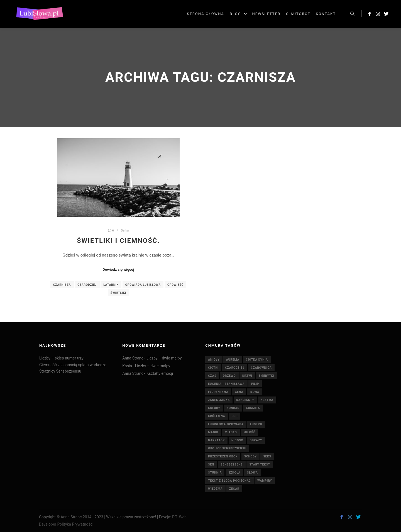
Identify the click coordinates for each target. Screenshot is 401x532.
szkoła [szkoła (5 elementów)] (234, 473)
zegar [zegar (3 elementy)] (234, 489)
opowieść (175, 285)
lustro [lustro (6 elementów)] (256, 424)
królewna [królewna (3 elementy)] (217, 416)
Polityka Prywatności (75, 524)
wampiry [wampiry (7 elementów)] (265, 481)
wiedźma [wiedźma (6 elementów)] (215, 489)
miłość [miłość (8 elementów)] (249, 432)
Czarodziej (87, 285)
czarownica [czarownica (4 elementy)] (261, 368)
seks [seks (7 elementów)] (267, 456)
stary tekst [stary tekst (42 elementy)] (260, 465)
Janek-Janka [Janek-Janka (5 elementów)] (219, 400)
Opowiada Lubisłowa (143, 285)
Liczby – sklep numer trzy (61, 358)
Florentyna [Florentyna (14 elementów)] (218, 392)
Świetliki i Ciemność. (118, 241)
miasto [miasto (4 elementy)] (231, 432)
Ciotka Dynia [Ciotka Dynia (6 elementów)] (257, 360)
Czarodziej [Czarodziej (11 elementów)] (235, 368)
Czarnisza (62, 285)
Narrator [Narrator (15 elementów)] (216, 440)
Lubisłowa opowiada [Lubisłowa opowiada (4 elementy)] (226, 424)
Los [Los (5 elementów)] (235, 416)
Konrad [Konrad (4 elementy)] (233, 408)
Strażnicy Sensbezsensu (60, 371)
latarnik (111, 285)
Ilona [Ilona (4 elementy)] (255, 392)
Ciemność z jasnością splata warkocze (73, 365)
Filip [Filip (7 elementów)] (255, 384)
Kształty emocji (160, 373)
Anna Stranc (133, 358)
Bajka (125, 230)
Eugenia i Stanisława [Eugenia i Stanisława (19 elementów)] (226, 384)
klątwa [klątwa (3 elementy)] (267, 400)
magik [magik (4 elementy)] (213, 432)
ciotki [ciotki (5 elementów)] (213, 368)
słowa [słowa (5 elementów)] (252, 473)
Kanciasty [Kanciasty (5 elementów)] (245, 400)
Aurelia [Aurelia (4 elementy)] (233, 360)
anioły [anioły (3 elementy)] (214, 360)
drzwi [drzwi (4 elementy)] (247, 376)
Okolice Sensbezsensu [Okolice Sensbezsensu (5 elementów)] (227, 448)
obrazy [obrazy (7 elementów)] (256, 440)
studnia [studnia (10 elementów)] (215, 473)
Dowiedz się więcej (118, 269)
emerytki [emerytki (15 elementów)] (266, 376)
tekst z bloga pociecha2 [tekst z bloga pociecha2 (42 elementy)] (229, 481)
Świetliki (118, 293)
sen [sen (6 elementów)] (211, 465)
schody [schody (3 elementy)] (250, 456)
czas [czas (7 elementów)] (212, 376)
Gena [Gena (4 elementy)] (239, 392)
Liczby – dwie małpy (164, 358)
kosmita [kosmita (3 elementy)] (253, 408)
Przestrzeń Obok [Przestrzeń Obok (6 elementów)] (223, 456)
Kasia (127, 366)
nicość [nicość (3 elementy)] (237, 440)
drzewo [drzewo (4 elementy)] (229, 376)
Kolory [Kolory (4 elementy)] (214, 408)
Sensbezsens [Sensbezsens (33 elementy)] (232, 465)
